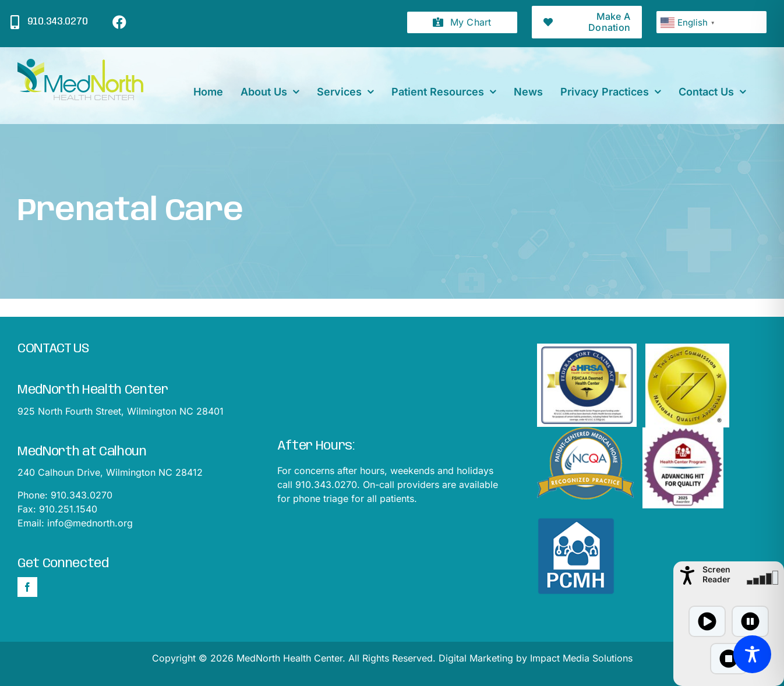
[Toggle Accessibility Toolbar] (752, 654)
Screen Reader (716, 574)
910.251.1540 (68, 509)
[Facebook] (27, 587)
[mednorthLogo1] (80, 63)
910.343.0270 (82, 495)
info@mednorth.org (90, 523)
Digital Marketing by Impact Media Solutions (536, 658)
